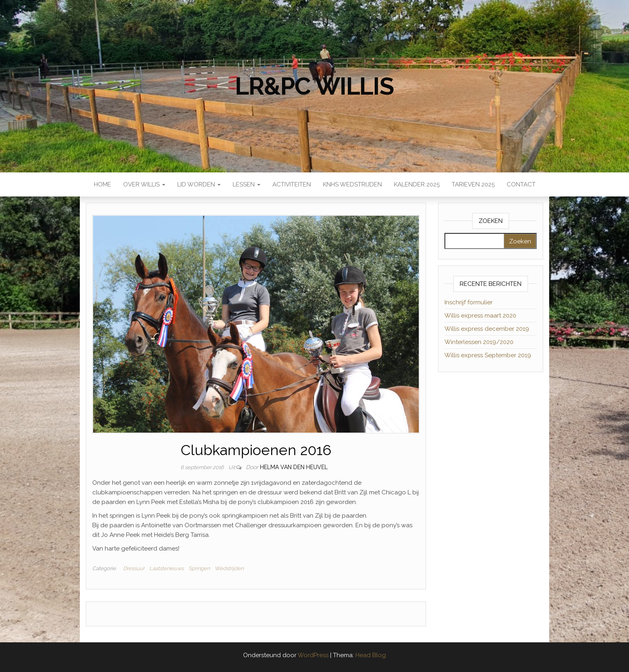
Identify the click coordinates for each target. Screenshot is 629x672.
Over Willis (144, 184)
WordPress (313, 655)
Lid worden (199, 184)
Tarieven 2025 (473, 184)
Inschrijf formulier (469, 302)
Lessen (247, 184)
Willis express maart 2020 (480, 316)
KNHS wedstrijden (352, 184)
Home (102, 184)
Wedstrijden (229, 568)
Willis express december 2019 (487, 329)
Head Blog (371, 655)
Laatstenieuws (166, 568)
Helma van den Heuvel (294, 467)
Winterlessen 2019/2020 (479, 342)
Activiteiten (292, 184)
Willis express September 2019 (488, 355)
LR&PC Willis (314, 86)
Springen (199, 568)
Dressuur (134, 568)
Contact (521, 184)
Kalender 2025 (417, 184)
